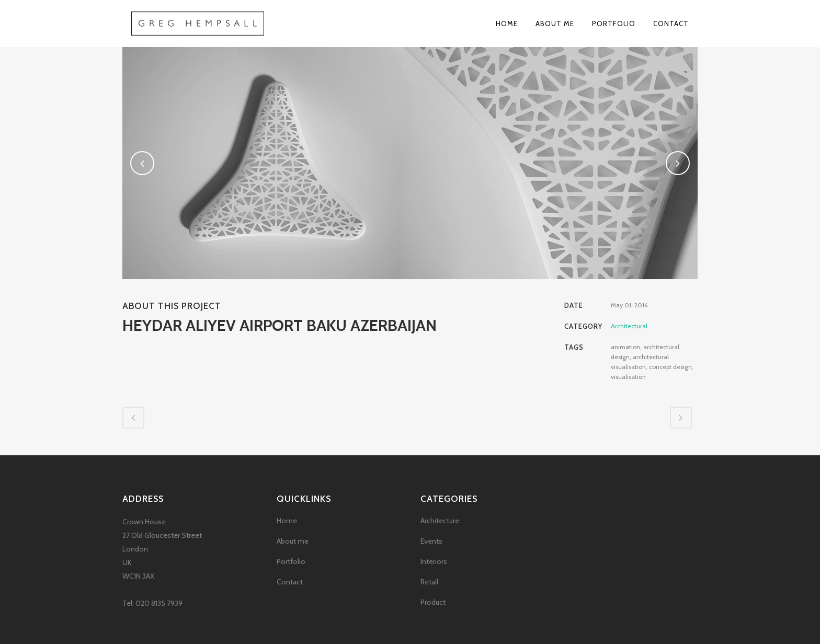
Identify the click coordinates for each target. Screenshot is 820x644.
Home (287, 521)
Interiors (434, 561)
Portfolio (291, 561)
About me (293, 541)
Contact (290, 582)
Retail (429, 582)
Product (433, 602)
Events (431, 541)
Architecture (440, 521)
